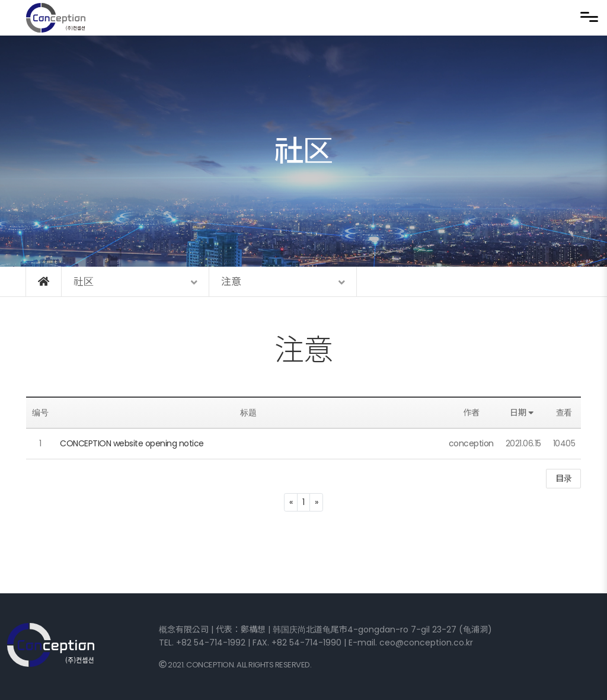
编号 (40, 413)
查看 (564, 413)
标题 (248, 413)
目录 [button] (563, 478)
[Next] (317, 502)
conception (471, 443)
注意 (304, 350)
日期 (523, 413)
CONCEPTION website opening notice (132, 443)
